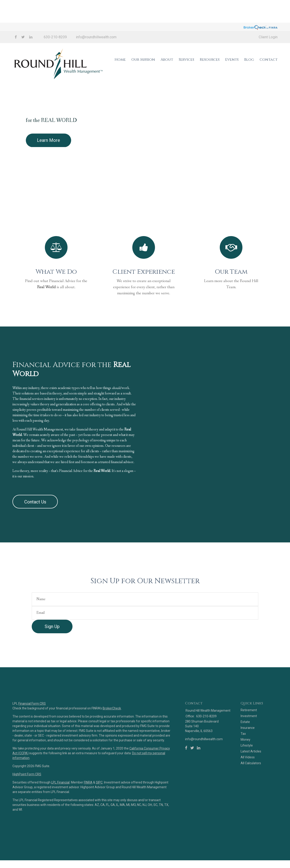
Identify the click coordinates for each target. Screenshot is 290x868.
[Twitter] (192, 767)
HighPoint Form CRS (27, 793)
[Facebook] (186, 767)
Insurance (248, 747)
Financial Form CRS (32, 723)
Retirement (249, 729)
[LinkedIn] (199, 767)
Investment (249, 735)
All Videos (248, 776)
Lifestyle (247, 765)
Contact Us (35, 521)
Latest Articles (251, 771)
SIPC (99, 801)
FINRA (88, 801)
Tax (243, 753)
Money (245, 759)
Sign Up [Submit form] (52, 646)
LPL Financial (60, 801)
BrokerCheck (112, 727)
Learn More (48, 152)
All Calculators (251, 782)
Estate (245, 741)
